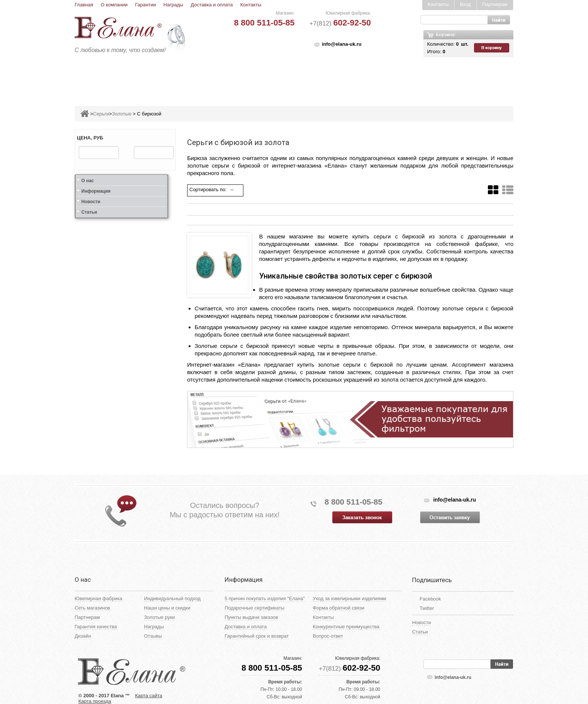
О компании (114, 5)
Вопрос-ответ (328, 636)
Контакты (251, 5)
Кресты (364, 77)
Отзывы (153, 636)
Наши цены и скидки (167, 608)
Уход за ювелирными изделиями (349, 598)
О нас (88, 181)
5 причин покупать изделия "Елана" (265, 598)
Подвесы (237, 77)
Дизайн (83, 636)
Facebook (430, 599)
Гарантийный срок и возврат (257, 636)
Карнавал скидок (436, 77)
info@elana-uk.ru (342, 44)
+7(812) (340, 23)
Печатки (331, 77)
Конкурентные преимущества (346, 627)
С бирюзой (149, 114)
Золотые (121, 114)
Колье (299, 77)
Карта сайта (148, 696)
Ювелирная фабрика (98, 598)
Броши (271, 77)
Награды (173, 5)
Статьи (89, 212)
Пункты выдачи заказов (251, 617)
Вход (465, 4)
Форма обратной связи (339, 608)
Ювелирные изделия (119, 77)
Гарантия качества (96, 627)
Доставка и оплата (212, 5)
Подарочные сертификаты (254, 608)
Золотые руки (159, 617)
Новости (91, 202)
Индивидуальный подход (172, 598)
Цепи (392, 77)
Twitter (427, 608)
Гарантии (145, 5)
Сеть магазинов (92, 608)
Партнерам (495, 4)
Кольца (172, 77)
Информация (96, 191)
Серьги (203, 77)
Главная (84, 5)
